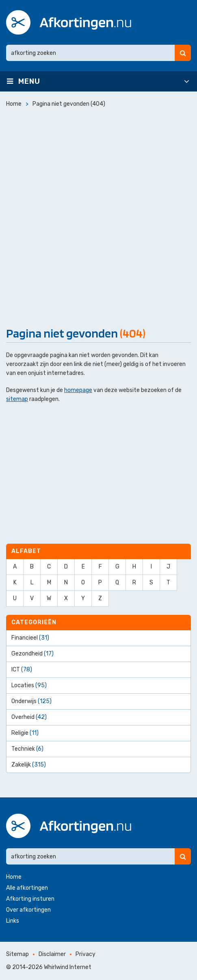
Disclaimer (52, 954)
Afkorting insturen (30, 899)
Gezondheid (32, 654)
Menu (29, 81)
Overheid (29, 717)
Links (13, 921)
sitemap (17, 399)
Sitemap (17, 954)
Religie (25, 733)
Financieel (30, 638)
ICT (22, 670)
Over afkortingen (28, 910)
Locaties (29, 685)
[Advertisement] (98, 215)
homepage (78, 390)
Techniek (27, 749)
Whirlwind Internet (68, 967)
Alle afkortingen (27, 888)
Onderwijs (31, 701)
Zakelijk (29, 765)
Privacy (86, 954)
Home (14, 877)
